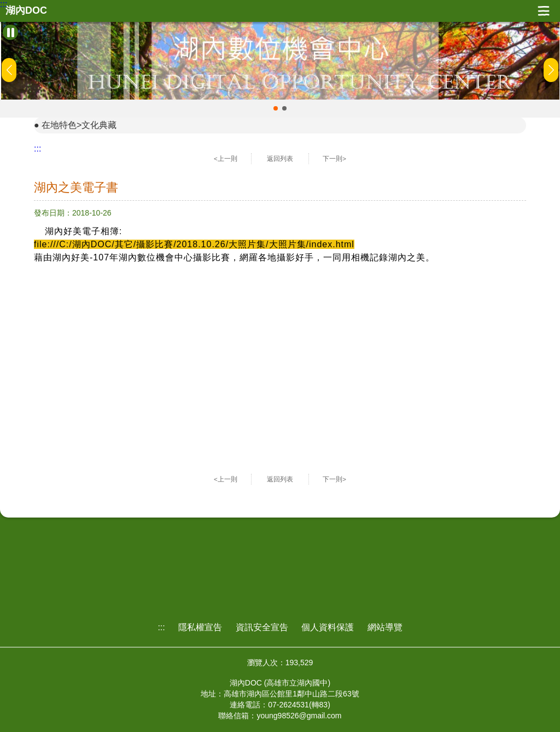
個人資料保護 (328, 627)
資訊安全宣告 (262, 627)
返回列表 (280, 159)
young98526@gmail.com (299, 716)
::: (4, 4)
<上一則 (226, 159)
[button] (276, 108)
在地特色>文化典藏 (79, 125)
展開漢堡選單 (544, 11)
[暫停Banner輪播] (10, 32)
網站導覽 (385, 627)
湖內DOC (26, 11)
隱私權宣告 (200, 627)
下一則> (334, 159)
